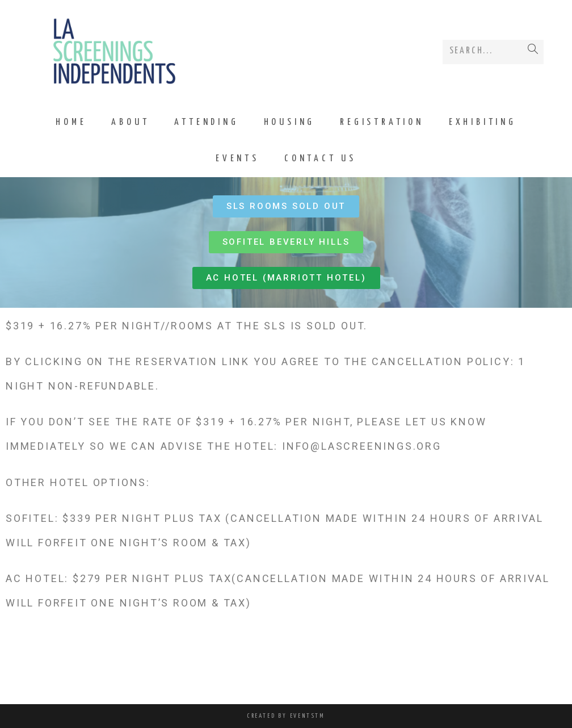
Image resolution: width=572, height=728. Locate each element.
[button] (286, 206)
